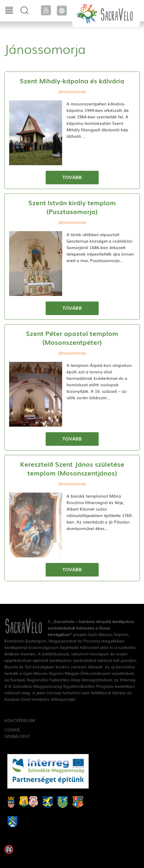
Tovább (72, 177)
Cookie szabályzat (17, 733)
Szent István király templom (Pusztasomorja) (72, 207)
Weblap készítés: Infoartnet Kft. (9, 849)
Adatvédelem (18, 720)
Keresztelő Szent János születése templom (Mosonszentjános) (72, 468)
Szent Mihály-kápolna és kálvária (72, 81)
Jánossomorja (72, 91)
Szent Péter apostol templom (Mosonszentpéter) (72, 338)
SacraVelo (106, 14)
